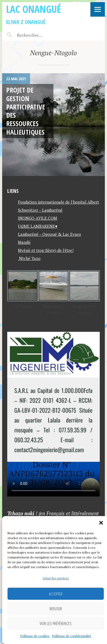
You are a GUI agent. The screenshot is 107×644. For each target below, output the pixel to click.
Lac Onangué (34, 9)
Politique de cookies (35, 636)
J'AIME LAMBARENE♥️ (38, 226)
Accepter (56, 594)
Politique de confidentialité (72, 636)
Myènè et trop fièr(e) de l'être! (46, 250)
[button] (101, 523)
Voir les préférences (56, 623)
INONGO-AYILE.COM (38, 218)
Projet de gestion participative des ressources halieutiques (26, 111)
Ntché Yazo (29, 258)
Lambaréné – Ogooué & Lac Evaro (49, 234)
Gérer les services (56, 578)
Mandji (24, 242)
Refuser (56, 609)
